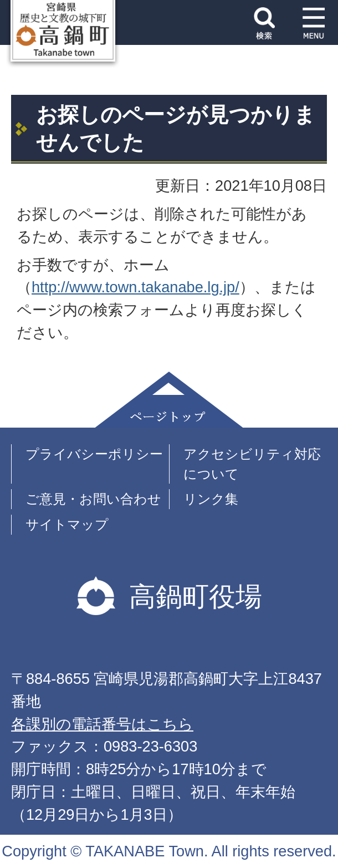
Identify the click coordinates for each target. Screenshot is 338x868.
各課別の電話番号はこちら (102, 724)
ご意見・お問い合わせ (93, 499)
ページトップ (169, 400)
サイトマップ (67, 524)
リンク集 (211, 499)
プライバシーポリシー (94, 454)
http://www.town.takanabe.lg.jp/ (135, 287)
